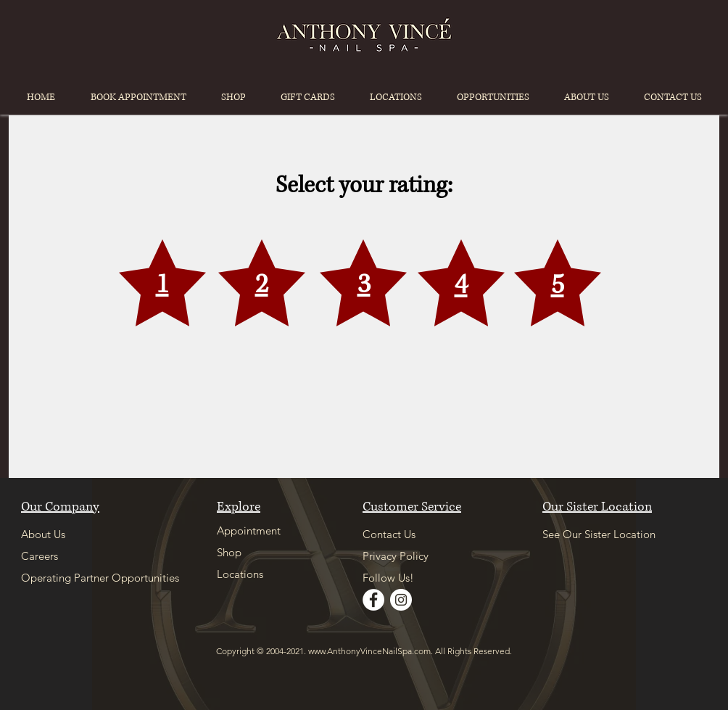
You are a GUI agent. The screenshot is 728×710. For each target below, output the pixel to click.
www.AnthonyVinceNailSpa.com (369, 651)
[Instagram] (401, 600)
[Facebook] (373, 600)
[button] (396, 97)
